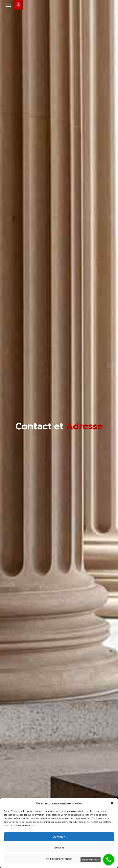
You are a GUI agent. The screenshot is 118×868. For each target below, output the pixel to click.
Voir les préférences (59, 859)
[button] (112, 803)
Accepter (59, 837)
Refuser (59, 848)
